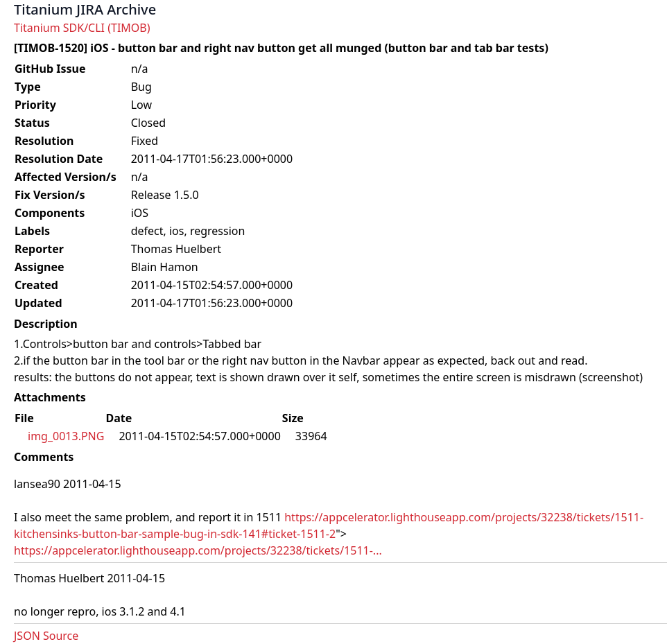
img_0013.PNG (66, 436)
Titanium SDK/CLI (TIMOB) (82, 28)
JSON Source (46, 636)
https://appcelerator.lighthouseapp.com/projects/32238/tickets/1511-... (198, 550)
